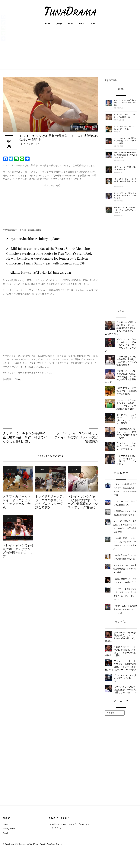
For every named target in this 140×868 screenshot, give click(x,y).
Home (48, 24)
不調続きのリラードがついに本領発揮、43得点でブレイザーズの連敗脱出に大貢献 (121, 660)
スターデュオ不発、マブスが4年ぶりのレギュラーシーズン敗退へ (126, 468)
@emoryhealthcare (25, 239)
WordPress (34, 860)
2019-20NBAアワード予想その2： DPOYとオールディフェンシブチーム (125, 210)
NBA (18, 379)
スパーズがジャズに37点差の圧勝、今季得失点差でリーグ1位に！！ (121, 704)
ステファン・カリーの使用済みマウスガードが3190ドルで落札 (125, 578)
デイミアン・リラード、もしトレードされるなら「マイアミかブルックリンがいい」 (120, 346)
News (71, 24)
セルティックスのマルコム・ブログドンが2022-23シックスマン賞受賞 (126, 427)
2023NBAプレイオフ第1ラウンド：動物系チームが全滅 (127, 395)
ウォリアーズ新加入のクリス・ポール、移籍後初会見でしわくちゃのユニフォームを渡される (120, 328)
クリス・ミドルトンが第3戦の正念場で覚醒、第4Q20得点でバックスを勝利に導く (25, 437)
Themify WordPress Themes (52, 860)
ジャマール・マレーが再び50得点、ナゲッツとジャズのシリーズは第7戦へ (121, 645)
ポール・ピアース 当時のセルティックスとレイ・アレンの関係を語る (125, 195)
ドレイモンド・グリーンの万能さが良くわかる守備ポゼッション (125, 181)
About (5, 849)
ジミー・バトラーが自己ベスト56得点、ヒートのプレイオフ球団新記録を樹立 (120, 411)
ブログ (59, 24)
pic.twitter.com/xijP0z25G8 (66, 263)
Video (82, 24)
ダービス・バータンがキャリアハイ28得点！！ (125, 691)
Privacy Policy (9, 845)
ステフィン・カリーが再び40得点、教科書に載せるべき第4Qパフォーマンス (125, 155)
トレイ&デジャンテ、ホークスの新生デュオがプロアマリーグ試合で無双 (51, 502)
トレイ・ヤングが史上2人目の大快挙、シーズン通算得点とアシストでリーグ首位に (83, 502)
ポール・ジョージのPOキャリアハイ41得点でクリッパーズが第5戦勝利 (76, 437)
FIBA (93, 24)
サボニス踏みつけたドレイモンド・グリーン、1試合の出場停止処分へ (126, 441)
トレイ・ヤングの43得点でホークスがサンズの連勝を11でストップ (18, 551)
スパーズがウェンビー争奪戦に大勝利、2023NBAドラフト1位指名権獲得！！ (121, 363)
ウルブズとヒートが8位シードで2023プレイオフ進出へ (126, 454)
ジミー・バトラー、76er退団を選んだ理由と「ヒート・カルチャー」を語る (125, 141)
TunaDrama (10, 860)
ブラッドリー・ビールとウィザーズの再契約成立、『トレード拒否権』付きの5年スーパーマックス (121, 676)
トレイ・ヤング (26, 144)
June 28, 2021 (62, 272)
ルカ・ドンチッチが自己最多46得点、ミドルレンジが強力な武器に (125, 102)
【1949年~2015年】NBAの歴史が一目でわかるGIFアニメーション (124, 618)
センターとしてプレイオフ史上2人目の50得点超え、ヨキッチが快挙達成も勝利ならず (121, 381)
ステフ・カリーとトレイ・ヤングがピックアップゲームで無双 (17, 502)
